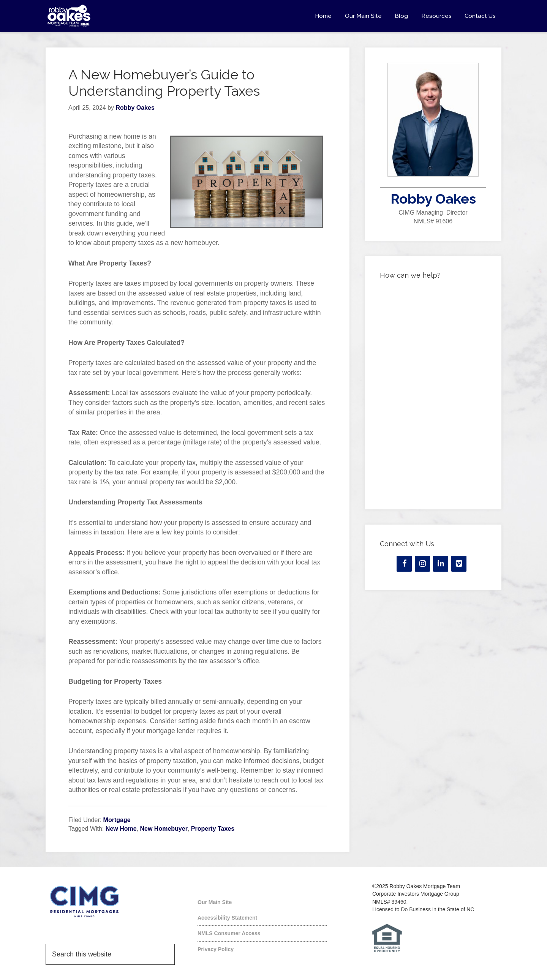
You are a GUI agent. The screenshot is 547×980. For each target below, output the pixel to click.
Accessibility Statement (227, 918)
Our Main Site (215, 902)
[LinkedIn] (441, 564)
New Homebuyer (164, 829)
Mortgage (117, 820)
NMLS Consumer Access (229, 933)
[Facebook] (404, 564)
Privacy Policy (216, 949)
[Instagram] (422, 564)
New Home (121, 829)
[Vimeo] (459, 564)
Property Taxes (213, 829)
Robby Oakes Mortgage (114, 16)
